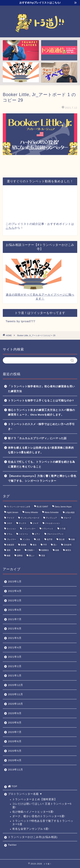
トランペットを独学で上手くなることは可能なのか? (41, 401)
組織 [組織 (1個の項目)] (57, 550)
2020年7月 (15, 732)
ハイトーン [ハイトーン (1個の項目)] (23, 534)
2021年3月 (15, 657)
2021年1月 (15, 676)
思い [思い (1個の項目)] (55, 545)
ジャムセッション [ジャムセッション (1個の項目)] (52, 523)
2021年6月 (15, 629)
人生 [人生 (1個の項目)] (38, 539)
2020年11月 (16, 694)
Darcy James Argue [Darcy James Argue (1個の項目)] (63, 507)
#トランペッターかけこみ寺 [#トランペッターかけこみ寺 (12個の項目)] (18, 507)
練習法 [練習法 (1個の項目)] (68, 550)
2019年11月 (16, 770)
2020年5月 (15, 751)
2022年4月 (15, 591)
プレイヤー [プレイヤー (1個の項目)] (11, 539)
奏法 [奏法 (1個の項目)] (35, 545)
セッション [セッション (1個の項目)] (11, 529)
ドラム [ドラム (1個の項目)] (9, 534)
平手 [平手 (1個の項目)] (45, 545)
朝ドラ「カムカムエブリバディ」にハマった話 (37, 438)
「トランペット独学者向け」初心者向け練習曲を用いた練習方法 (41, 389)
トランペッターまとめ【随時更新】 (35, 799)
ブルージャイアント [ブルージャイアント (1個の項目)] (55, 534)
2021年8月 (15, 610)
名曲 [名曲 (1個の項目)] (73, 539)
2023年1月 (15, 582)
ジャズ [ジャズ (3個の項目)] (36, 523)
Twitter (12, 845)
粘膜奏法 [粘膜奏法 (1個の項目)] (45, 550)
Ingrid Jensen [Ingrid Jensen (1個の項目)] (12, 512)
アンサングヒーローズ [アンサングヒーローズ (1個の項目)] (30, 518)
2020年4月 (15, 760)
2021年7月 (15, 619)
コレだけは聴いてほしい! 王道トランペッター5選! (42, 805)
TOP (13, 786)
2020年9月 (15, 713)
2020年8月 (15, 723)
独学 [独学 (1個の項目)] (19, 550)
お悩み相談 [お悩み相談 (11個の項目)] (70, 512)
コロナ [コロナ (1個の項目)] (9, 523)
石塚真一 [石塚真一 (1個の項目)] (31, 550)
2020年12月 (16, 685)
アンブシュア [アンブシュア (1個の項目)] (51, 518)
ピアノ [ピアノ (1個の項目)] (37, 534)
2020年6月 (15, 741)
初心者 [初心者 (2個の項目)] (62, 539)
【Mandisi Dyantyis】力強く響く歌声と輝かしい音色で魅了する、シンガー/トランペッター (42, 478)
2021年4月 (15, 648)
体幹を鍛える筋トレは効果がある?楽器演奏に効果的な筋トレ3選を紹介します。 (41, 450)
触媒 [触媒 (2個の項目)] (9, 556)
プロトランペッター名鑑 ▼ (25, 794)
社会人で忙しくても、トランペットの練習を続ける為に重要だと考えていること (41, 464)
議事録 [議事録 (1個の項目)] (20, 556)
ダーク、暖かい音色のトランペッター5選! (39, 816)
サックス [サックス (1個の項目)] (23, 523)
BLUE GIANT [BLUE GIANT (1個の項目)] (42, 507)
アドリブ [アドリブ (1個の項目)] (10, 518)
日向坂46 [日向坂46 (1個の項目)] (68, 545)
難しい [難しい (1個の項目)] (32, 556)
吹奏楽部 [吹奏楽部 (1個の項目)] (10, 545)
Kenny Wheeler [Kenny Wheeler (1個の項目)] (32, 512)
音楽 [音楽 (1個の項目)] (43, 556)
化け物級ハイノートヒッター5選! (33, 812)
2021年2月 (15, 666)
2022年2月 (15, 601)
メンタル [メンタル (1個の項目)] (26, 539)
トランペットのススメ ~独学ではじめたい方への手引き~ (41, 427)
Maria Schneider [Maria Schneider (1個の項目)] (52, 512)
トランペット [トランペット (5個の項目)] (48, 529)
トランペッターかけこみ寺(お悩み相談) (33, 837)
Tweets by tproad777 (20, 321)
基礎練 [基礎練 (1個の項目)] (23, 545)
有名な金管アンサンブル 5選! (31, 829)
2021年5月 (15, 638)
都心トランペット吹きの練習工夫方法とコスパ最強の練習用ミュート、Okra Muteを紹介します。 (41, 412)
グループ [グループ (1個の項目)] (67, 518)
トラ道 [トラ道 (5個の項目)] (63, 529)
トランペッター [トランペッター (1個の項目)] (29, 529)
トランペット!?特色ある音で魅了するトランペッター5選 (43, 823)
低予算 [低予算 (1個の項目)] (50, 539)
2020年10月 (16, 704)
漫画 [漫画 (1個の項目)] (9, 550)
